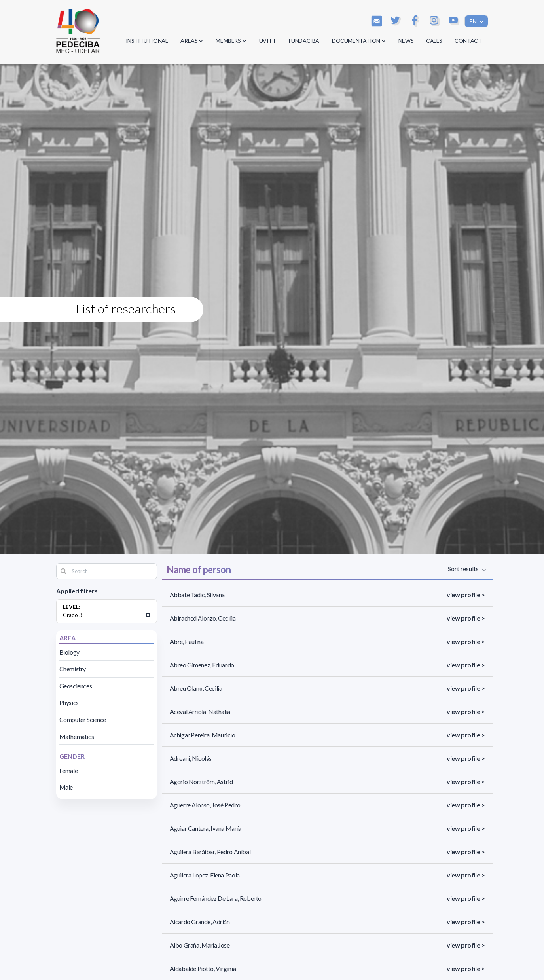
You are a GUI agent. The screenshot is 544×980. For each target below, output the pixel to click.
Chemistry (73, 669)
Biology (69, 652)
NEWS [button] (406, 41)
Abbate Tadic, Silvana (197, 595)
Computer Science (83, 719)
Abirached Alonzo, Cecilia (203, 618)
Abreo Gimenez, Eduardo (202, 665)
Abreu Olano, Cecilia (196, 688)
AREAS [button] (192, 41)
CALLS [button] (434, 41)
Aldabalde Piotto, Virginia (203, 968)
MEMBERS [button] (231, 41)
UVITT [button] (268, 41)
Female (69, 770)
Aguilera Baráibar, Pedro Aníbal (210, 852)
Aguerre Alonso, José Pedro (205, 805)
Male (66, 787)
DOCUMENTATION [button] (359, 41)
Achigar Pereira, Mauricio (203, 735)
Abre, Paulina (187, 641)
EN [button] (474, 21)
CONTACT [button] (468, 41)
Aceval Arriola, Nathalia (200, 711)
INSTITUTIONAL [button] (147, 41)
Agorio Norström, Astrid (201, 782)
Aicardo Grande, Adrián (200, 922)
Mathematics (77, 736)
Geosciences (76, 686)
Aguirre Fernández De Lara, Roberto (216, 898)
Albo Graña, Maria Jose (200, 945)
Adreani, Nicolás (191, 758)
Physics (69, 702)
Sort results (465, 569)
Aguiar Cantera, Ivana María (206, 828)
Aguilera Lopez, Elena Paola (205, 875)
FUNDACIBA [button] (304, 41)
